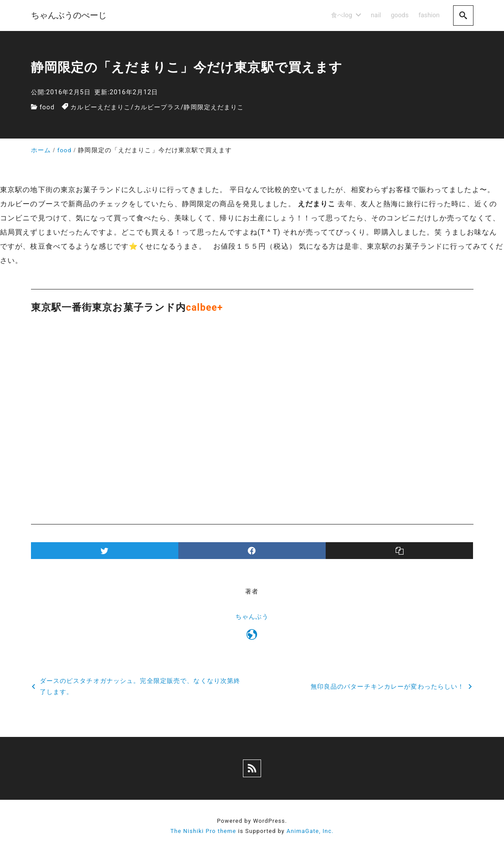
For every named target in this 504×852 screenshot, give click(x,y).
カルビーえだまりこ (100, 107)
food (47, 107)
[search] (463, 15)
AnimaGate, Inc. (310, 831)
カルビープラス (158, 107)
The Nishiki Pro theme (203, 831)
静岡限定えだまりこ (214, 107)
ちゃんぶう (252, 617)
